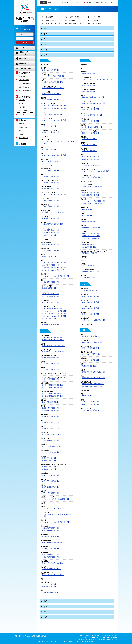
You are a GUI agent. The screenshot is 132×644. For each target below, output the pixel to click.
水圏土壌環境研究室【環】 (51, 531)
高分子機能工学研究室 (25, 87)
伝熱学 (21, 134)
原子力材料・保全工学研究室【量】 (54, 212)
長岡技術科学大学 (77, 2)
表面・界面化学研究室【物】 (51, 402)
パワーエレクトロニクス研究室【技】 (54, 313)
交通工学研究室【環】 (49, 126)
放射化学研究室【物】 (49, 584)
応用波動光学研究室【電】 (51, 416)
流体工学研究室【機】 (90, 139)
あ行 (45, 28)
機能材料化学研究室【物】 (51, 265)
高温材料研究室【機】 (90, 221)
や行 (45, 607)
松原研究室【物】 (88, 210)
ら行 (45, 612)
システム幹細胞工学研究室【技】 (53, 340)
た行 (45, 44)
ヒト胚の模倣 (23, 127)
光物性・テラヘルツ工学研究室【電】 (54, 155)
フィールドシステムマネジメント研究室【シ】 (97, 79)
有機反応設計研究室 (25, 91)
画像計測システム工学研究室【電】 (54, 346)
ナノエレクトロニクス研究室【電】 (54, 270)
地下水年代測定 (23, 138)
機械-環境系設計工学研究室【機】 (93, 97)
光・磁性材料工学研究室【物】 (52, 161)
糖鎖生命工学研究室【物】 (51, 245)
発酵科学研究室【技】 (49, 458)
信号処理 (21, 124)
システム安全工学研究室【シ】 (92, 127)
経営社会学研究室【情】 (90, 336)
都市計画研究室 (23, 76)
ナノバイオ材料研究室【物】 (51, 170)
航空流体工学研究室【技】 (51, 408)
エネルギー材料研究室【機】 (51, 250)
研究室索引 (24, 59)
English (50, 2)
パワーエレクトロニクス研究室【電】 (54, 316)
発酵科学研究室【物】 (49, 461)
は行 (45, 55)
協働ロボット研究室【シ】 (51, 132)
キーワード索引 (25, 69)
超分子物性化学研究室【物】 (51, 325)
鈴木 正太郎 (23, 111)
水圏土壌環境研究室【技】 (51, 528)
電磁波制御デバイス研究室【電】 (93, 187)
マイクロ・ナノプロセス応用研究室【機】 (56, 276)
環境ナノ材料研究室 (25, 84)
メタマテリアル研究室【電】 (51, 569)
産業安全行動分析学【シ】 (91, 348)
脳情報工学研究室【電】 (90, 253)
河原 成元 (22, 107)
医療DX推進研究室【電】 (90, 290)
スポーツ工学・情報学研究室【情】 (54, 76)
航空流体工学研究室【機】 (51, 410)
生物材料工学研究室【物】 (51, 188)
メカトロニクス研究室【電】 (92, 354)
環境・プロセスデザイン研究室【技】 (54, 120)
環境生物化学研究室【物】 (51, 176)
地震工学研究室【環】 (90, 366)
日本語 (43, 2)
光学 (20, 131)
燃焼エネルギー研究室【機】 (51, 94)
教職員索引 (24, 64)
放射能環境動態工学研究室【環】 (93, 384)
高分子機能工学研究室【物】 (51, 487)
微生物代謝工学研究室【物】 (51, 537)
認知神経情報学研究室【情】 (51, 100)
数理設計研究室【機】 (49, 288)
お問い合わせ (65, 2)
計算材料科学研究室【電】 (51, 218)
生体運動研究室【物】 (49, 235)
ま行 (45, 601)
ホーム (22, 48)
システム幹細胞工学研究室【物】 (53, 337)
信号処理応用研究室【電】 (51, 440)
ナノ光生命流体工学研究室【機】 (53, 114)
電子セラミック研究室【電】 (92, 410)
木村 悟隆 (22, 100)
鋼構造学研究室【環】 (49, 256)
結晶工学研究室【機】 (90, 85)
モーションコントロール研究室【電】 (54, 311)
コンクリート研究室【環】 (91, 109)
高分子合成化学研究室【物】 (51, 70)
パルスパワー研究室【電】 (51, 296)
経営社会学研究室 (24, 80)
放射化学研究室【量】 (49, 587)
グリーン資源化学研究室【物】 (92, 115)
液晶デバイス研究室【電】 (91, 121)
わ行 (45, 617)
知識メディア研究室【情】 (51, 379)
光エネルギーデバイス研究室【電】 (54, 434)
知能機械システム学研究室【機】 (53, 82)
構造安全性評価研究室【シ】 (51, 593)
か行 (45, 34)
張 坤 (21, 104)
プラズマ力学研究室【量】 (51, 200)
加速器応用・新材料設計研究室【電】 (54, 106)
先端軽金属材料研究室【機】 (92, 165)
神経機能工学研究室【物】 (91, 272)
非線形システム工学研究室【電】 (53, 563)
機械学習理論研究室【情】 (51, 358)
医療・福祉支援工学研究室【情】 (53, 88)
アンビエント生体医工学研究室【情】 (54, 194)
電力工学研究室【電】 (49, 149)
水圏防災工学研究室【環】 (51, 282)
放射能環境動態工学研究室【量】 (93, 386)
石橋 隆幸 (22, 114)
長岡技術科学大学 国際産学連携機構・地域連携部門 (100, 2)
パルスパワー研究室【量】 (51, 294)
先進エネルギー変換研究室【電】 (53, 308)
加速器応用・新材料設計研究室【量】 (54, 108)
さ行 (45, 39)
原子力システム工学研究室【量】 (93, 342)
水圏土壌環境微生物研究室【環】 (53, 224)
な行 (45, 50)
